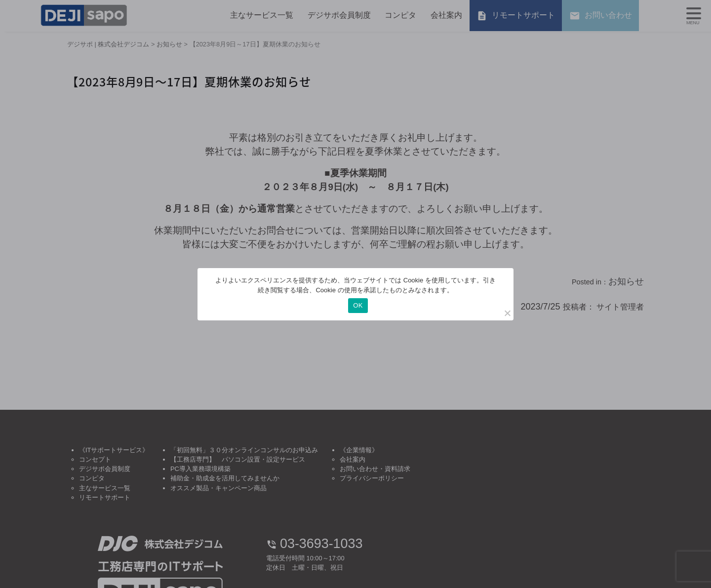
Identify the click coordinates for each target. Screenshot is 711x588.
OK (358, 305)
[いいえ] (507, 313)
